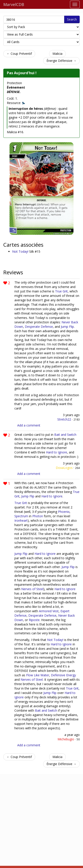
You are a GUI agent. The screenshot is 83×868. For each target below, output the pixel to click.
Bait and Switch (65, 435)
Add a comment (29, 425)
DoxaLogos (64, 468)
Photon (38, 516)
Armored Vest (49, 611)
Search (72, 19)
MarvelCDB (14, 4)
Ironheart (21, 520)
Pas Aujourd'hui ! (22, 73)
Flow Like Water (38, 675)
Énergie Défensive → (61, 61)
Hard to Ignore (57, 452)
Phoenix (64, 512)
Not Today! (21, 251)
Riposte (34, 620)
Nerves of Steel (32, 589)
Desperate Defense (39, 327)
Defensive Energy (63, 675)
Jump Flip (67, 327)
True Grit (61, 291)
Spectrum (21, 516)
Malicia (57, 54)
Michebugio (66, 739)
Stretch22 (64, 419)
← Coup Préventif (19, 54)
